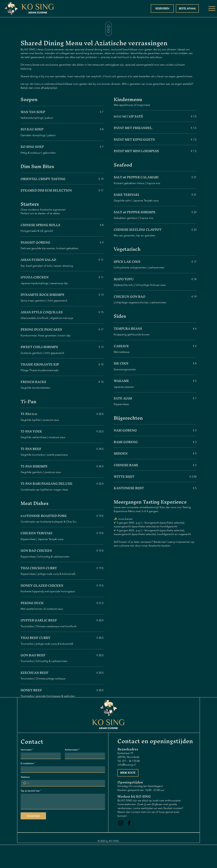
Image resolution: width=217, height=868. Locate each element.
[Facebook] (129, 823)
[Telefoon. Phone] (66, 783)
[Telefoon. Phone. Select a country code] (26, 783)
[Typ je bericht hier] (63, 801)
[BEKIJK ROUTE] (128, 773)
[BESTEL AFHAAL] (187, 8)
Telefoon (25, 777)
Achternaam (72, 750)
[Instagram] (121, 823)
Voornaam (27, 750)
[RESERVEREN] (162, 8)
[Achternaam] (84, 756)
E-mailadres (28, 763)
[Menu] (212, 8)
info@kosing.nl (127, 765)
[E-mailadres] (62, 769)
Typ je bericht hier (31, 791)
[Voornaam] (40, 756)
